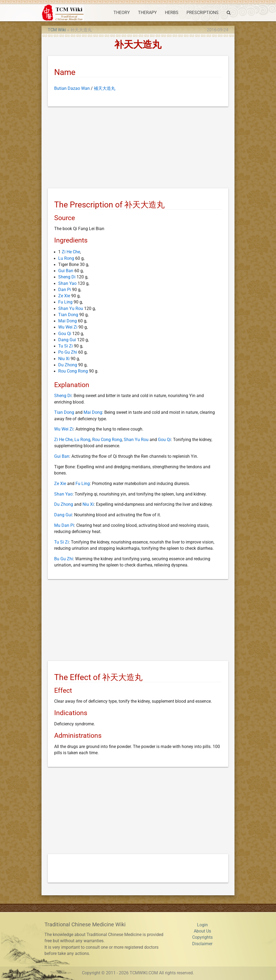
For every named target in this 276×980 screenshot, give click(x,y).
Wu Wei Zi (68, 327)
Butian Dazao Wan (72, 88)
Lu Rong (66, 258)
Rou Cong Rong (73, 371)
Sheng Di (67, 277)
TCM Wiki (57, 30)
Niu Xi (64, 359)
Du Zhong (68, 365)
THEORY (122, 13)
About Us (202, 931)
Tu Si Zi (65, 346)
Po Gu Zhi (68, 352)
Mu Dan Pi (64, 525)
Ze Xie (64, 296)
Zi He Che (71, 252)
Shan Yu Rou (71, 309)
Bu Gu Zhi (64, 559)
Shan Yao (67, 284)
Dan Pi (65, 290)
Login (202, 925)
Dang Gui (67, 340)
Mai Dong (68, 321)
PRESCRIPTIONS (203, 13)
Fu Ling (65, 302)
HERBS (172, 13)
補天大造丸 (105, 88)
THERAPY (147, 13)
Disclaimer (202, 944)
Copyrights (202, 937)
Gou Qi (65, 334)
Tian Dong (68, 315)
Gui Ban (66, 271)
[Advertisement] (138, 148)
